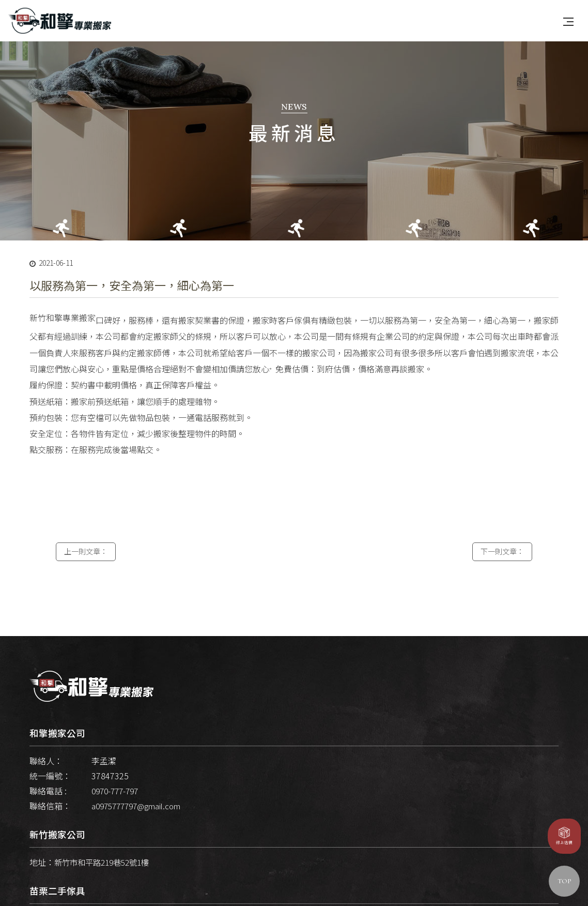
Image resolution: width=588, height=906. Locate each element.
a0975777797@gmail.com (140, 818)
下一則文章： (502, 566)
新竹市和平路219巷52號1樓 (105, 875)
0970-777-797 (117, 803)
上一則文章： (86, 566)
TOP (564, 881)
